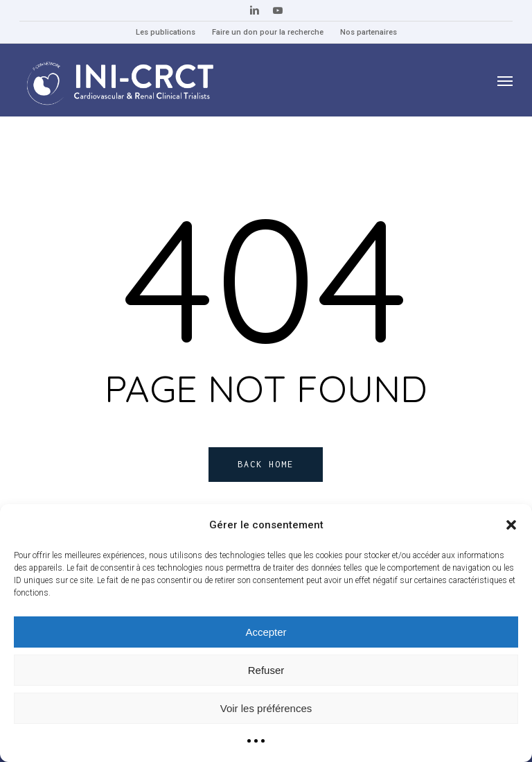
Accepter (266, 632)
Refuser (266, 670)
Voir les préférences (266, 708)
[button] (511, 525)
